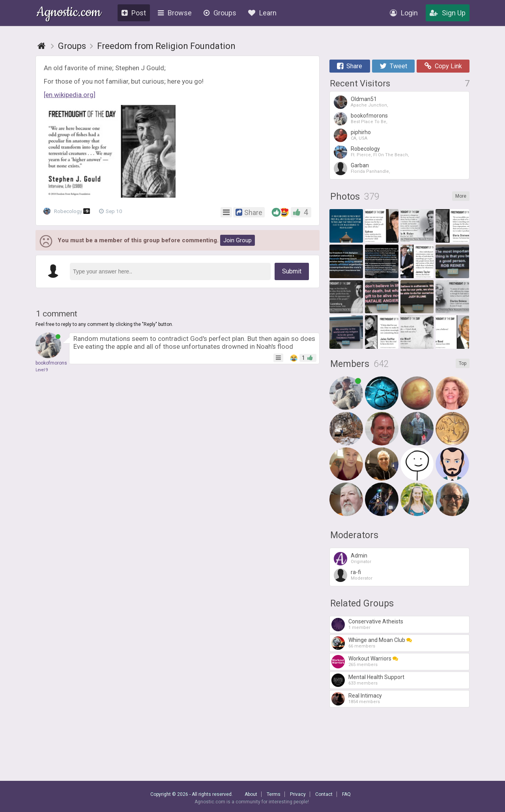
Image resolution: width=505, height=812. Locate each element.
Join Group (238, 240)
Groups (220, 13)
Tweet (393, 66)
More (461, 196)
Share (350, 66)
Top (463, 363)
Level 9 (42, 370)
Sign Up (448, 13)
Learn (262, 13)
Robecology (68, 211)
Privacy (298, 794)
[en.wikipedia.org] (70, 95)
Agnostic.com (69, 13)
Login (404, 13)
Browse (175, 13)
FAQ (346, 794)
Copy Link (443, 66)
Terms (274, 794)
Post (134, 13)
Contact (324, 794)
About (251, 794)
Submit (292, 271)
